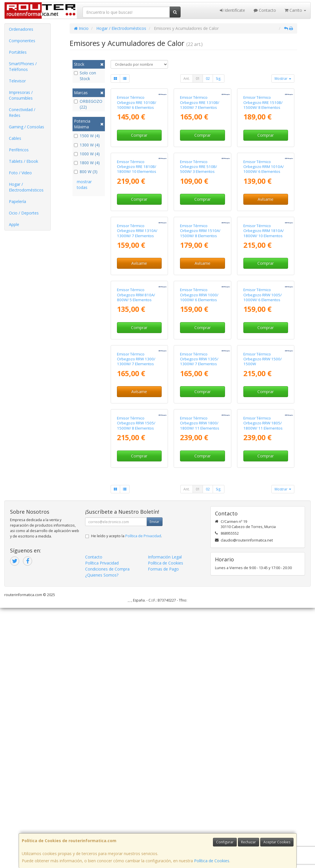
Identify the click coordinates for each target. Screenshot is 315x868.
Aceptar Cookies (277, 842)
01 (198, 79)
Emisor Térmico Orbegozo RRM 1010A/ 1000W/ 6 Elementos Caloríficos (264, 256)
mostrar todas (84, 184)
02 (208, 79)
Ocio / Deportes (24, 213)
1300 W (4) (87, 145)
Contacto (265, 10)
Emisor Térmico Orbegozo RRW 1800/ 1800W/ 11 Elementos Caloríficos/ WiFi (200, 686)
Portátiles (18, 52)
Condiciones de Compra (107, 829)
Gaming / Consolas (27, 127)
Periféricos (19, 150)
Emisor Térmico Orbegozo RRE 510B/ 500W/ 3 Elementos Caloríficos (198, 256)
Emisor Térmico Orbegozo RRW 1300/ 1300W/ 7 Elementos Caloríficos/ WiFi (136, 578)
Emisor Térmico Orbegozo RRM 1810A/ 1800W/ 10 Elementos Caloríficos (264, 363)
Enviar (154, 782)
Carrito (295, 10)
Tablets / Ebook (24, 161)
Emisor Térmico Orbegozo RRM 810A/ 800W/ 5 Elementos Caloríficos (136, 471)
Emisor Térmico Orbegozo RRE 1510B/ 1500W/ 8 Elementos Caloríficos (263, 148)
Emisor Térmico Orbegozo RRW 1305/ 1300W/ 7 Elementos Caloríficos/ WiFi (199, 578)
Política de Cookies (212, 861)
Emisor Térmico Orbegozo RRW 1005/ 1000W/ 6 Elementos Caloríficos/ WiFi (263, 471)
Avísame (266, 286)
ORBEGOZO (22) (88, 104)
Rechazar (249, 842)
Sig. (219, 79)
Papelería (17, 201)
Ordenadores (21, 29)
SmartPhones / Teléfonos (23, 66)
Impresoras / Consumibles (21, 95)
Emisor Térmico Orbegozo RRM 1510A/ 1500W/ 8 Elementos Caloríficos (200, 363)
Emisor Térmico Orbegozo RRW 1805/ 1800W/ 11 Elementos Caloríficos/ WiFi (263, 686)
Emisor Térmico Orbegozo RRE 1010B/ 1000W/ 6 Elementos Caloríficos (137, 148)
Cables (15, 138)
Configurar (225, 842)
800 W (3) (86, 172)
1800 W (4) (87, 163)
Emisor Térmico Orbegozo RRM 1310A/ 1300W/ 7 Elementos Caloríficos (137, 363)
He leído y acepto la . (127, 796)
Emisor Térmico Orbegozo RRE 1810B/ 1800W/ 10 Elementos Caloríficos (137, 256)
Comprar (139, 178)
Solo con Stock (85, 76)
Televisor (17, 81)
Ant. (187, 79)
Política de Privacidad (143, 796)
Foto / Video (20, 173)
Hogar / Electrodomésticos (26, 187)
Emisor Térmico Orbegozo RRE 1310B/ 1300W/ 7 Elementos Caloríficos (200, 148)
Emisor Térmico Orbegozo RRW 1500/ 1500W (263, 576)
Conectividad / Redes (22, 112)
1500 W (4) (87, 136)
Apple (14, 224)
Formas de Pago (163, 829)
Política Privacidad (102, 823)
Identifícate (232, 10)
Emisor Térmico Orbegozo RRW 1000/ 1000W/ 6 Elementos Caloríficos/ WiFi (199, 471)
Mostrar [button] (283, 79)
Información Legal (165, 817)
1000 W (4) (87, 154)
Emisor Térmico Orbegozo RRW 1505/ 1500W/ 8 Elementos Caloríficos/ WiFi (136, 686)
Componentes (22, 41)
